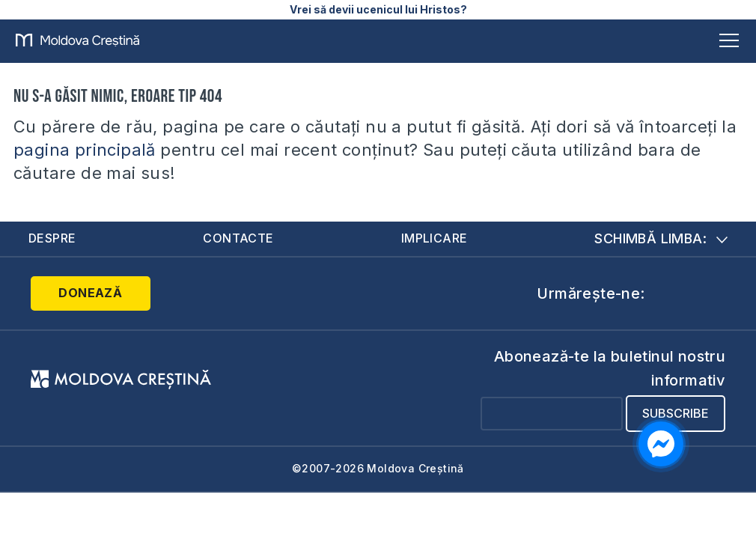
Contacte (238, 238)
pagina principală (85, 150)
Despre (52, 238)
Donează (90, 293)
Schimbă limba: (661, 238)
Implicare (435, 238)
